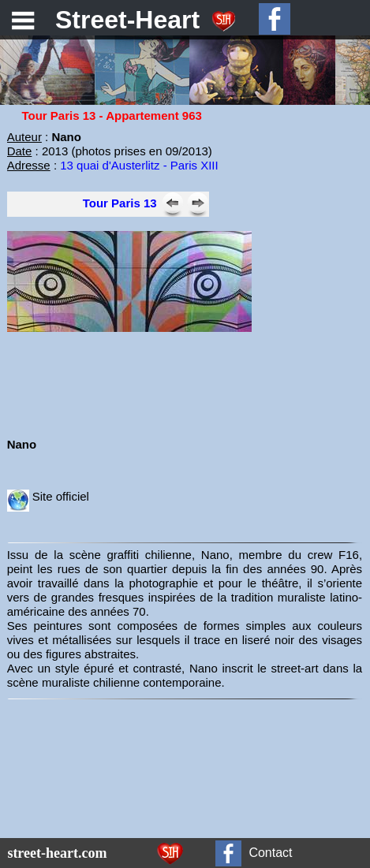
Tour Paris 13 (120, 203)
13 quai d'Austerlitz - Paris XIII (139, 165)
